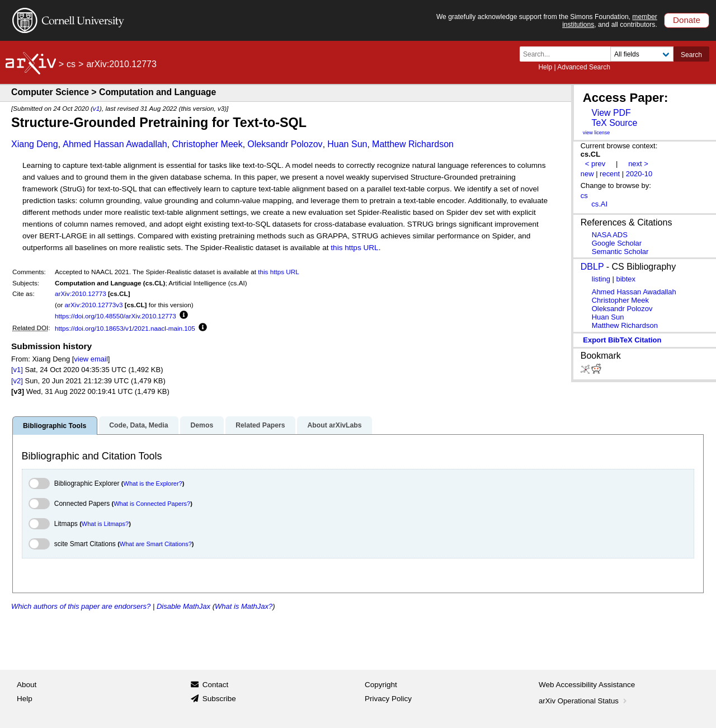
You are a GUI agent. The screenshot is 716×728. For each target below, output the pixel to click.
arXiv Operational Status (584, 701)
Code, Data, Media (138, 425)
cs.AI (599, 204)
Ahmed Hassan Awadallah (115, 144)
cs (71, 64)
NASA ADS (610, 235)
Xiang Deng (35, 144)
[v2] (17, 381)
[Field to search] (642, 54)
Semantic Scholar (620, 252)
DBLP (592, 267)
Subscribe (219, 699)
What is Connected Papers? (152, 504)
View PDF (611, 113)
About (27, 685)
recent (610, 174)
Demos (202, 425)
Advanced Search (584, 67)
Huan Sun (347, 144)
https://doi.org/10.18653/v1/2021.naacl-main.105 (125, 328)
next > (638, 164)
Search (691, 55)
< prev (595, 164)
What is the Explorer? (153, 483)
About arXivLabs (334, 425)
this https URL (354, 248)
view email (91, 359)
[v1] (17, 370)
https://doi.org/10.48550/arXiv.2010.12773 (116, 316)
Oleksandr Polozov (285, 144)
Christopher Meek (207, 144)
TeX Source (614, 123)
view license (597, 133)
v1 (96, 108)
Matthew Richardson (413, 144)
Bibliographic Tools (55, 426)
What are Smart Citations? (156, 544)
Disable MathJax (183, 606)
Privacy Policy (388, 699)
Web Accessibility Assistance (587, 685)
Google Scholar (617, 243)
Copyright (381, 685)
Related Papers (260, 425)
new (587, 174)
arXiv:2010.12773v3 (94, 305)
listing (601, 279)
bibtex (626, 279)
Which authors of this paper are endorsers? (81, 606)
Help (545, 67)
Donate (687, 20)
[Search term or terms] (568, 54)
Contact (216, 685)
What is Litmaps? (105, 524)
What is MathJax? (244, 606)
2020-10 (639, 174)
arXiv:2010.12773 (81, 293)
